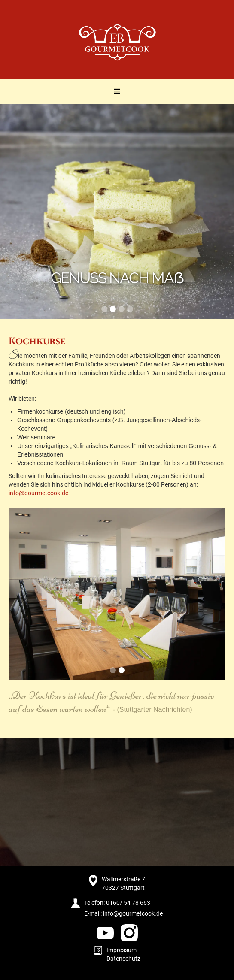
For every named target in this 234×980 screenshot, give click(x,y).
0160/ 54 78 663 (128, 903)
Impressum (122, 950)
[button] (117, 91)
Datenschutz (123, 959)
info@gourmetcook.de (38, 493)
